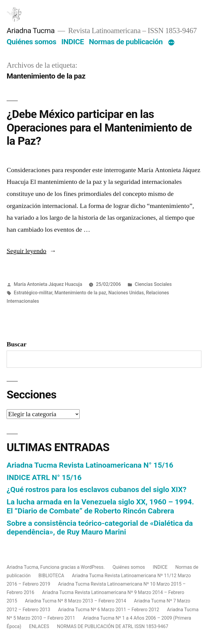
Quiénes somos (31, 42)
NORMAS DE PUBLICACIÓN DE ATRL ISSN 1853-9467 (113, 626)
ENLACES (39, 626)
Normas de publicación (126, 42)
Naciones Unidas (126, 293)
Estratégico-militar (33, 293)
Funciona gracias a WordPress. (73, 567)
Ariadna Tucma (31, 31)
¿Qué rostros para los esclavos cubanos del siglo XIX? (96, 489)
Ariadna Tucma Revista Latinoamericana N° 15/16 (90, 465)
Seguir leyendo (31, 251)
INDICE (73, 42)
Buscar (17, 344)
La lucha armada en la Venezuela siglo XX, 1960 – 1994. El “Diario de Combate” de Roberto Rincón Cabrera (100, 506)
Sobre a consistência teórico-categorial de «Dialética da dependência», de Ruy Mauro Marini (100, 528)
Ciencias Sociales (153, 284)
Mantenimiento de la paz (80, 293)
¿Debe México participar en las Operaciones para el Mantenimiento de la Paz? (99, 128)
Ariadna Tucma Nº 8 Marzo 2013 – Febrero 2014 (76, 601)
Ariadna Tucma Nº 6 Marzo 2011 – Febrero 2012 (109, 610)
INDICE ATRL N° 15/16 (44, 477)
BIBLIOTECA (51, 576)
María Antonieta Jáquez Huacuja (48, 284)
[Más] (171, 43)
